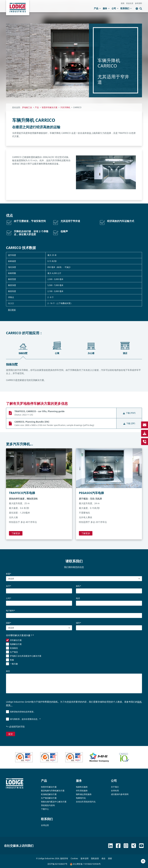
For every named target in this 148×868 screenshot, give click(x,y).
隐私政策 (95, 858)
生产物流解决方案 (49, 798)
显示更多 (12, 310)
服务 (106, 8)
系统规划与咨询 (48, 805)
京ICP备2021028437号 (57, 864)
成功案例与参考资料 (120, 794)
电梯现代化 (81, 798)
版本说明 (85, 858)
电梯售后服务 (82, 787)
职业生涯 (130, 3)
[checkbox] (74, 652)
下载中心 (45, 809)
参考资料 (139, 3)
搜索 (110, 858)
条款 (103, 858)
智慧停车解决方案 (49, 787)
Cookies (74, 858)
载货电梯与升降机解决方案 (53, 791)
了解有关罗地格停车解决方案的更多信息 (37, 403)
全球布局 (115, 791)
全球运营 (45, 825)
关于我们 (115, 787)
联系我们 (126, 8)
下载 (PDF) (129, 413)
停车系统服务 (82, 791)
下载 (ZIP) (129, 423)
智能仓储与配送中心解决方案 (54, 802)
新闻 (123, 3)
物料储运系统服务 (84, 794)
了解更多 (16, 533)
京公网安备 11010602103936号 (85, 864)
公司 (115, 8)
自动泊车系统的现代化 (86, 802)
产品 (97, 8)
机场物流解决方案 (49, 794)
